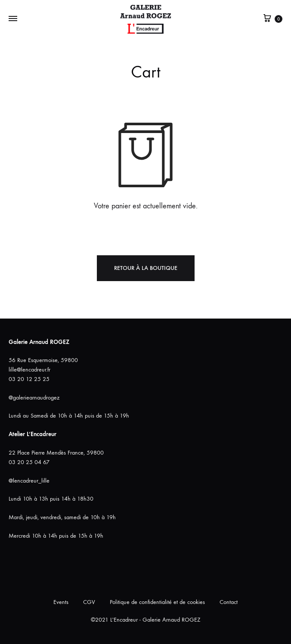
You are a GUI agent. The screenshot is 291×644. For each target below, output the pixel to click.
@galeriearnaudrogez (34, 398)
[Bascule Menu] (13, 19)
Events (61, 602)
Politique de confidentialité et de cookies (157, 602)
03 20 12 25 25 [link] (29, 379)
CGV (89, 602)
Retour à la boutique (146, 268)
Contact (229, 602)
